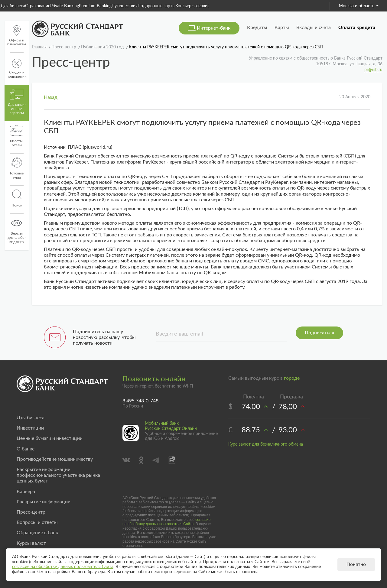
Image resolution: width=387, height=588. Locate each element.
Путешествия (125, 6)
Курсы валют (31, 543)
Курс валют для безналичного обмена (266, 444)
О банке (26, 449)
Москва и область (359, 6)
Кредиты (257, 28)
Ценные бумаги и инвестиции (50, 438)
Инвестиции (30, 428)
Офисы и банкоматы (17, 36)
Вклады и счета (314, 28)
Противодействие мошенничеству (55, 459)
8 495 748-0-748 (140, 401)
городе (292, 378)
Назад (51, 97)
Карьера (26, 492)
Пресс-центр (31, 512)
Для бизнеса (13, 6)
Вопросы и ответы (37, 522)
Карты (282, 28)
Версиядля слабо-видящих (17, 231)
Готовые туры (17, 168)
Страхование (38, 6)
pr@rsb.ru (373, 70)
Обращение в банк (37, 533)
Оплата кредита (357, 28)
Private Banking (65, 6)
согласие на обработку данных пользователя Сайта (166, 522)
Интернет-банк (214, 28)
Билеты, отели (17, 136)
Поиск (17, 198)
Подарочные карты (156, 6)
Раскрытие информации (44, 502)
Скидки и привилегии (17, 68)
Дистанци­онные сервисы (17, 102)
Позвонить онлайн (154, 379)
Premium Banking (95, 6)
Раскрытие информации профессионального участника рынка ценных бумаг (58, 475)
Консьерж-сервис (192, 6)
